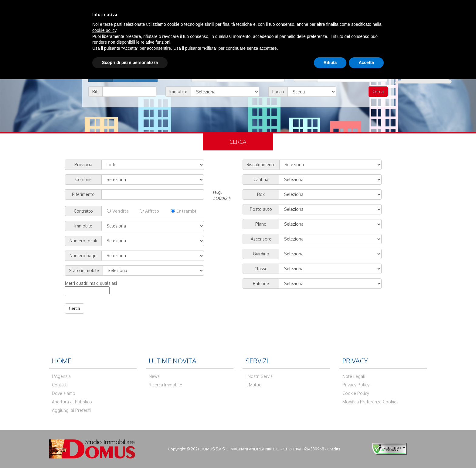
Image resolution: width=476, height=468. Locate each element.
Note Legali (354, 376)
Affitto (152, 211)
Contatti (60, 385)
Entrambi (186, 211)
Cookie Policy (356, 393)
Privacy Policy (356, 385)
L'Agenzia (61, 376)
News (154, 376)
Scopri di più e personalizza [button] (130, 62)
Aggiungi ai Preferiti (71, 410)
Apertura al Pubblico (72, 402)
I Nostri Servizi (260, 376)
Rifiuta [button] (330, 62)
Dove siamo (64, 393)
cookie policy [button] (104, 30)
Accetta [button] (366, 62)
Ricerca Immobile (165, 385)
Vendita (121, 211)
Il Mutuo (254, 385)
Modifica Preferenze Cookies (371, 402)
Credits (334, 449)
